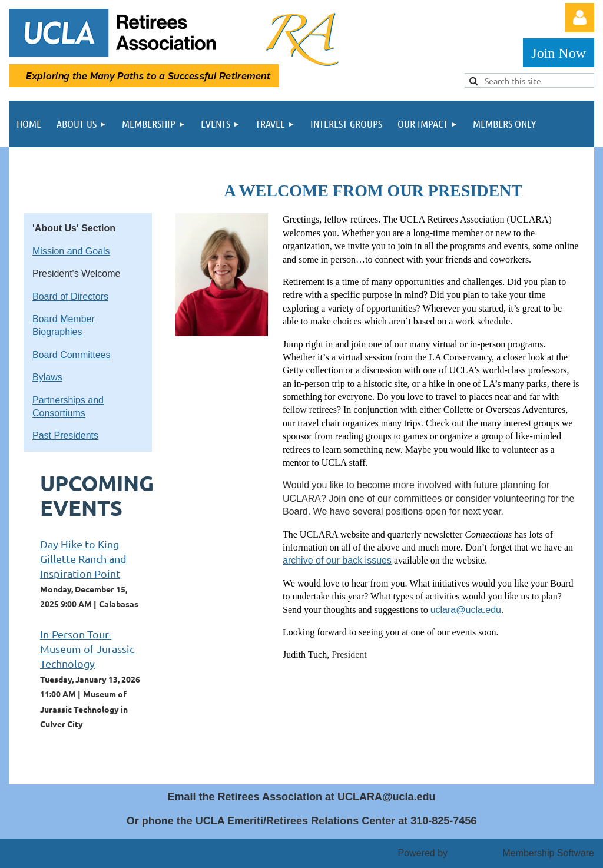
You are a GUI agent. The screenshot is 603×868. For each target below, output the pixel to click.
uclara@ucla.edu (466, 610)
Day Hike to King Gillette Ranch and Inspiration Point (83, 559)
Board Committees (72, 355)
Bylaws (47, 377)
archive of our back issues (337, 560)
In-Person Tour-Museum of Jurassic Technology (87, 649)
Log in (579, 18)
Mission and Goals (71, 251)
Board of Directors (70, 296)
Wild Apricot (475, 853)
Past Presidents (65, 435)
